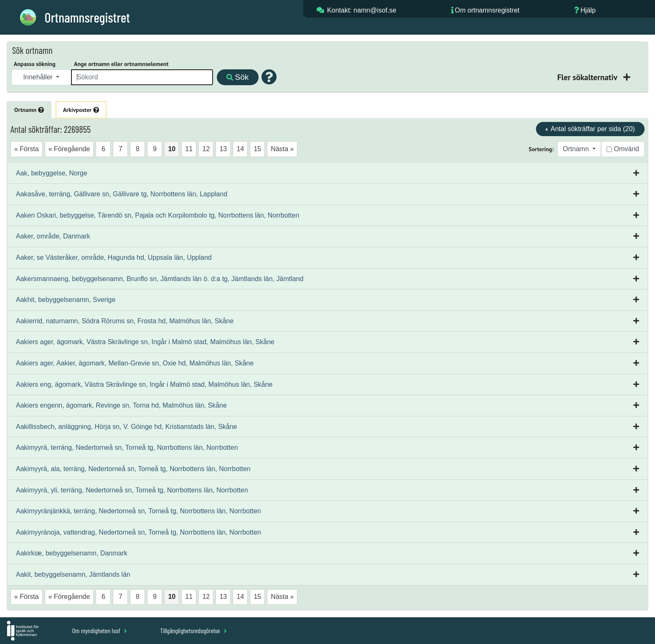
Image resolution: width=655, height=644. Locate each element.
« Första (27, 149)
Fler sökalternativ (588, 77)
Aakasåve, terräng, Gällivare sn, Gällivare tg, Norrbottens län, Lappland (122, 194)
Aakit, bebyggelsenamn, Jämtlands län (73, 574)
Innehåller (39, 77)
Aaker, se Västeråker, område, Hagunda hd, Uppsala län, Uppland (114, 257)
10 (172, 149)
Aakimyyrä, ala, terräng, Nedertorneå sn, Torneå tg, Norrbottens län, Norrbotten (133, 469)
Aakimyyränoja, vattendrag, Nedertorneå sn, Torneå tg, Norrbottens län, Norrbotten (138, 532)
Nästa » (282, 149)
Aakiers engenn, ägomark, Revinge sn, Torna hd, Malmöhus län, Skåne (121, 405)
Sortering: (541, 149)
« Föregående (69, 149)
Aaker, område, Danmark (53, 236)
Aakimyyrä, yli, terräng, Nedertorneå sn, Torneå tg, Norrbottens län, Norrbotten (132, 490)
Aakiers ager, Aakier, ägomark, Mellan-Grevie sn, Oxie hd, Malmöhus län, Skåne (135, 363)
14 (240, 149)
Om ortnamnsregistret (487, 10)
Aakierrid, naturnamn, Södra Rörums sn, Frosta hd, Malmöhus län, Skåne (125, 321)
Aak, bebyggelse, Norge (52, 173)
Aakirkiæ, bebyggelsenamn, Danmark (72, 553)
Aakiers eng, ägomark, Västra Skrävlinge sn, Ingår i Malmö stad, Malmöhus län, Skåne (144, 384)
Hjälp (588, 10)
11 (189, 149)
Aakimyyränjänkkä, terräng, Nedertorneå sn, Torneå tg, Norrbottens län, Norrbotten (138, 511)
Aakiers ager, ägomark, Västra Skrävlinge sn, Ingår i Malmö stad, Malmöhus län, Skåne (145, 342)
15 (257, 149)
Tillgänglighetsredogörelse (193, 630)
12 (206, 149)
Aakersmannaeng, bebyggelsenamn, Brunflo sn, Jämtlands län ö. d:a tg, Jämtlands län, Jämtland (160, 279)
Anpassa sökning (35, 64)
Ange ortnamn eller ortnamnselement (121, 64)
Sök (237, 77)
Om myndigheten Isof (100, 630)
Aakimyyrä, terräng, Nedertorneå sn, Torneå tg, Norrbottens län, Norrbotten (127, 448)
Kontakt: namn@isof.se (362, 10)
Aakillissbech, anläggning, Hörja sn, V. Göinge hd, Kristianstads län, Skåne (127, 427)
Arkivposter (81, 110)
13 (223, 149)
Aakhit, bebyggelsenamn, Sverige (66, 300)
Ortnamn (29, 110)
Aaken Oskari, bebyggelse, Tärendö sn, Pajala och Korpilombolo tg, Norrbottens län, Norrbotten (157, 215)
